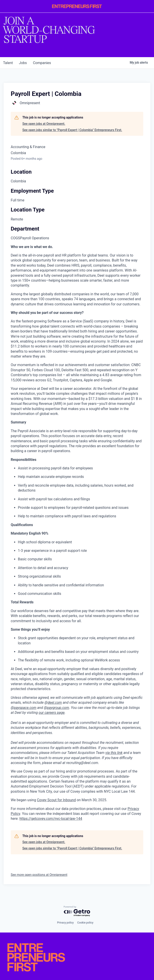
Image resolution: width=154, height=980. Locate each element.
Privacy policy (65, 923)
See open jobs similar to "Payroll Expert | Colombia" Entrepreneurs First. (72, 130)
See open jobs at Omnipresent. (44, 124)
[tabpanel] (77, 533)
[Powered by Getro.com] (77, 911)
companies (45, 63)
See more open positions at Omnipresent (39, 875)
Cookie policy (85, 923)
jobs (24, 63)
